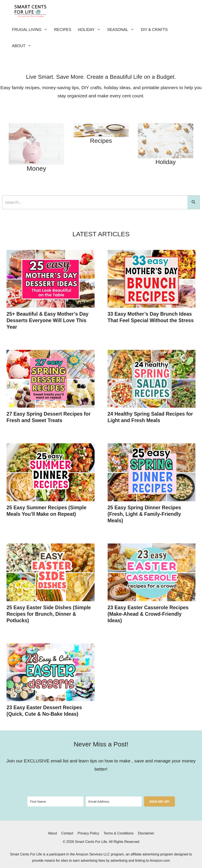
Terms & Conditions (119, 833)
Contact (67, 833)
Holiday (91, 30)
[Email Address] (114, 801)
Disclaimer (146, 833)
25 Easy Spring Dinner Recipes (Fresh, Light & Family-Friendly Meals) (144, 514)
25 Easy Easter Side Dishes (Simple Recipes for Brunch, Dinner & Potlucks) (49, 614)
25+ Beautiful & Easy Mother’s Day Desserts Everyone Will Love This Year (48, 320)
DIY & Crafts (154, 30)
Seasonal (122, 30)
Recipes (63, 30)
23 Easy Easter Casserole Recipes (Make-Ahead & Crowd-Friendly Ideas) (148, 614)
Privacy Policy (88, 833)
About (23, 46)
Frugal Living (31, 30)
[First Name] (55, 801)
